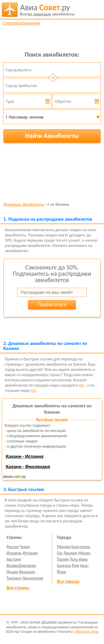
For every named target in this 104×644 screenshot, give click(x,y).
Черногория (33, 578)
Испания (30, 553)
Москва (64, 547)
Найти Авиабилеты (52, 136)
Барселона (81, 547)
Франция (27, 572)
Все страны (18, 588)
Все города (68, 581)
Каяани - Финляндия (28, 466)
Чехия (25, 547)
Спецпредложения (21, 23)
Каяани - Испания (25, 456)
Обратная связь (86, 632)
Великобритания (21, 565)
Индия (12, 572)
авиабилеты (47, 10)
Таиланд (14, 578)
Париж (63, 559)
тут (82, 385)
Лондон (70, 553)
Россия (13, 547)
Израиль (14, 553)
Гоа (60, 553)
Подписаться (52, 304)
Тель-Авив (79, 559)
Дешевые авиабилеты (24, 205)
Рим (76, 565)
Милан (84, 553)
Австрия (14, 559)
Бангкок (64, 565)
